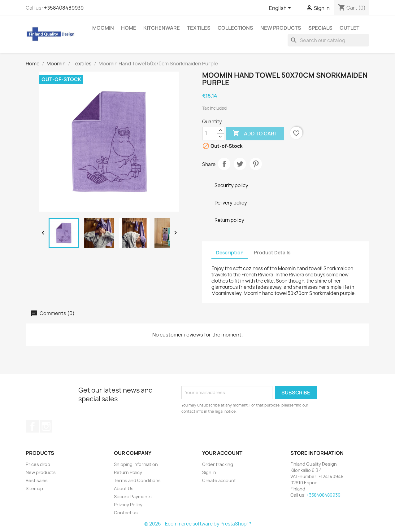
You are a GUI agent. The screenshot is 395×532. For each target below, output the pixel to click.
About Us (124, 488)
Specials (320, 28)
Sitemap (34, 488)
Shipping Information (136, 464)
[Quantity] (210, 134)
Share (224, 164)
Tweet (240, 164)
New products (41, 472)
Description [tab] (230, 253)
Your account (222, 453)
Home (129, 28)
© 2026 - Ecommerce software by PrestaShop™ (198, 524)
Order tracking (218, 464)
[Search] (328, 40)
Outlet (349, 28)
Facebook (33, 426)
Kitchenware (162, 28)
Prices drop (38, 464)
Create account (219, 480)
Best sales (37, 480)
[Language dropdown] (281, 8)
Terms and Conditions (137, 480)
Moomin (103, 28)
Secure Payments (133, 497)
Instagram (46, 426)
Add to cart (255, 134)
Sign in (209, 472)
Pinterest (256, 164)
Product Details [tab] (272, 253)
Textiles (199, 28)
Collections (235, 28)
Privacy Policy (128, 505)
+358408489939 (64, 8)
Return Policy (128, 472)
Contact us (126, 513)
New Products (281, 28)
